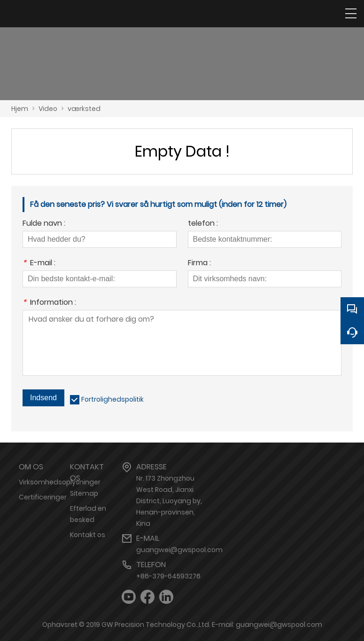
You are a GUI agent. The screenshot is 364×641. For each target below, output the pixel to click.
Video (48, 109)
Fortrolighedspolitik (112, 399)
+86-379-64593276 (168, 576)
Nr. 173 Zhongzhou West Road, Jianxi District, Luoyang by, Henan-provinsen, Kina (169, 501)
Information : (49, 303)
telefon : (203, 224)
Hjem (20, 109)
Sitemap (84, 493)
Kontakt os (88, 535)
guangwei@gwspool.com (179, 550)
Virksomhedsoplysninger (60, 482)
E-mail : (39, 264)
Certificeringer (43, 497)
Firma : (199, 264)
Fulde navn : (44, 224)
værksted (84, 109)
